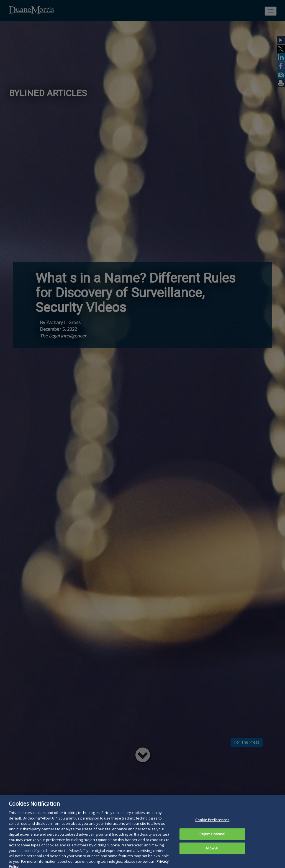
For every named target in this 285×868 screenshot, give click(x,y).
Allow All (212, 851)
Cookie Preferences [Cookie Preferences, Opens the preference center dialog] (212, 823)
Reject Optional (212, 837)
